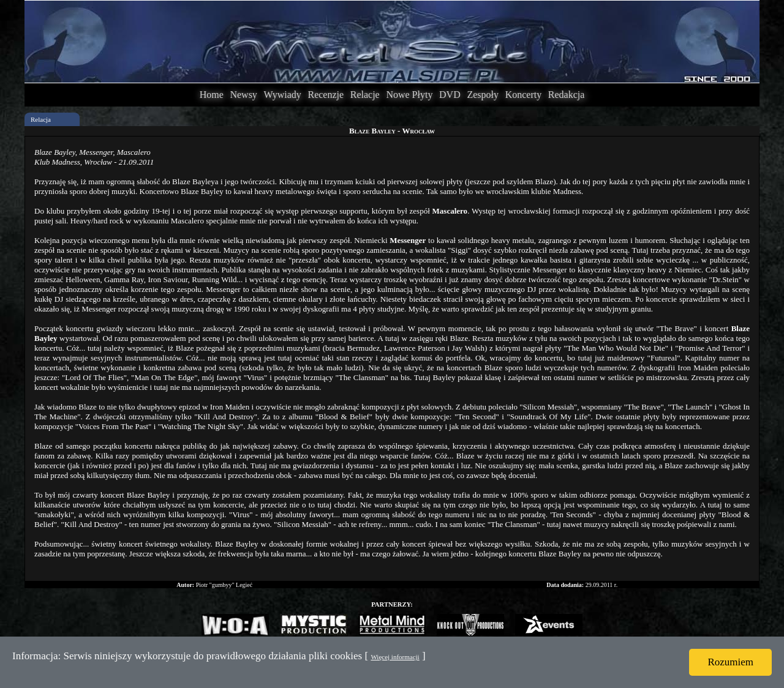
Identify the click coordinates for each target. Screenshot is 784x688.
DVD (450, 95)
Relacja (41, 119)
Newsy (243, 95)
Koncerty (524, 95)
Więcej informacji (395, 657)
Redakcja (567, 95)
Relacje (365, 95)
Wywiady (283, 95)
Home (212, 95)
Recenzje (326, 95)
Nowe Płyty (409, 95)
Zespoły (483, 95)
